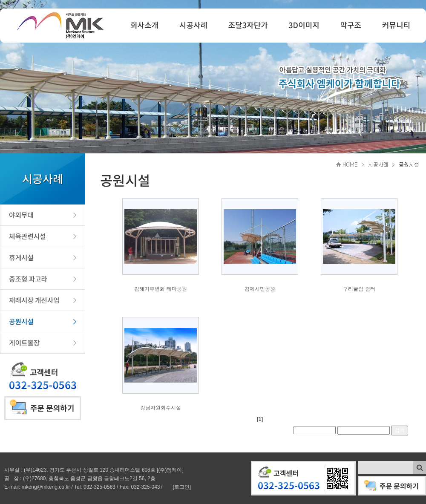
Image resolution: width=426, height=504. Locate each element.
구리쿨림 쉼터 (359, 289)
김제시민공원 (260, 289)
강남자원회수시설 (161, 408)
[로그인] (182, 487)
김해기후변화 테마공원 (160, 289)
